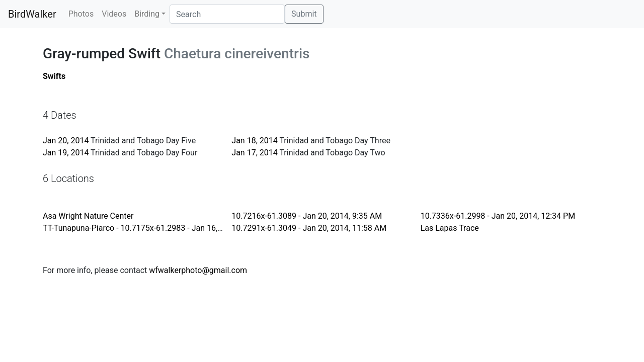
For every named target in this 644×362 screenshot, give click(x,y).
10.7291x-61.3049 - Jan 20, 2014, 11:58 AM (309, 228)
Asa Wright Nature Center (88, 216)
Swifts (54, 76)
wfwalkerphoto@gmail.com (198, 270)
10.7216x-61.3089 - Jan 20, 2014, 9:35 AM (307, 216)
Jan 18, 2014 (254, 141)
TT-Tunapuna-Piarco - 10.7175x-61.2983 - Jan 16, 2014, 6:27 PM (157, 228)
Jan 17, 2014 (254, 153)
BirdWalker (32, 14)
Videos (114, 14)
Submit (304, 14)
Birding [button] (147, 14)
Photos (81, 14)
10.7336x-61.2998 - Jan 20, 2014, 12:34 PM (498, 216)
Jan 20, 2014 (66, 141)
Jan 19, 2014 (66, 153)
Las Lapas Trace (450, 228)
